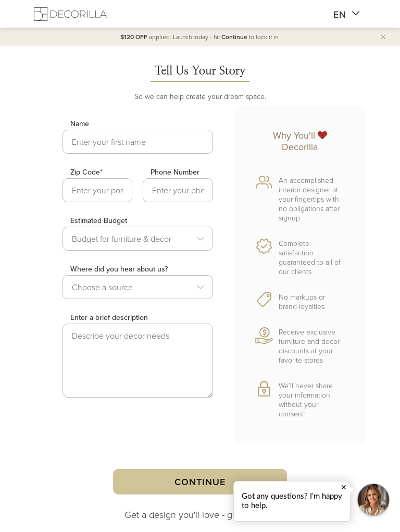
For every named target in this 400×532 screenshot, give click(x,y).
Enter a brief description (109, 317)
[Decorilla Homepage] (70, 14)
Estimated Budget (99, 220)
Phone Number (175, 172)
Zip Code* (86, 172)
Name (80, 123)
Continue (200, 482)
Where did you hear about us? (119, 269)
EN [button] (347, 15)
